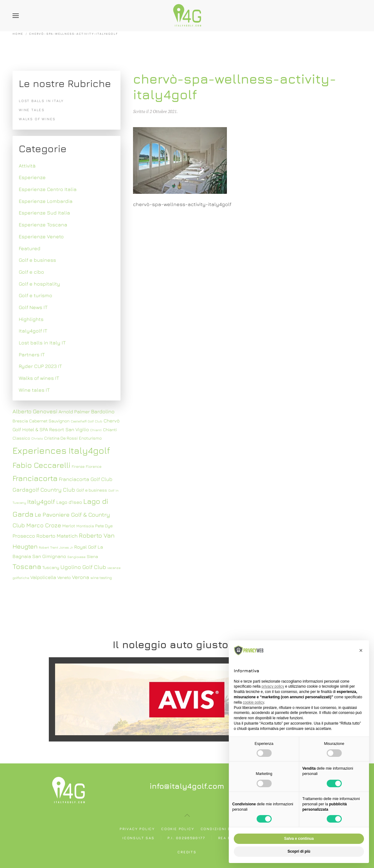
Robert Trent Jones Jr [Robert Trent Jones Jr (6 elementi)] (56, 547)
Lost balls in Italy (41, 101)
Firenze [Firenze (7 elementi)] (78, 466)
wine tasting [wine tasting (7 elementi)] (101, 578)
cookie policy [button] (254, 702)
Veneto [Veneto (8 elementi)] (64, 577)
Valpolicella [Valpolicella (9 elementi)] (43, 577)
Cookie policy (178, 829)
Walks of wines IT (39, 378)
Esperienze (32, 177)
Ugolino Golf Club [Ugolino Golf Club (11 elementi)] (83, 567)
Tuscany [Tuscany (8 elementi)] (51, 567)
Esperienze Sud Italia (44, 213)
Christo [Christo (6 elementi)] (37, 438)
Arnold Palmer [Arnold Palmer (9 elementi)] (74, 411)
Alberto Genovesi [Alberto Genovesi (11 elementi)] (35, 411)
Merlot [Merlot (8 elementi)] (69, 526)
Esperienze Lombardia (46, 201)
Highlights (31, 319)
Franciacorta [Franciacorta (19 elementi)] (35, 478)
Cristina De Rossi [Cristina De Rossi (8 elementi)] (61, 438)
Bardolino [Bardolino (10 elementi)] (103, 411)
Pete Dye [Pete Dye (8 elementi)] (104, 526)
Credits (187, 852)
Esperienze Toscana (43, 225)
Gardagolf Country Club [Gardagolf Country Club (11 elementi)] (44, 490)
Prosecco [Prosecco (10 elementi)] (24, 536)
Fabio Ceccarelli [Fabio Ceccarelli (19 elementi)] (41, 465)
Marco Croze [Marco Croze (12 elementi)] (44, 525)
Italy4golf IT (33, 331)
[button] (16, 16)
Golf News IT (33, 307)
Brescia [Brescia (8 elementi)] (20, 421)
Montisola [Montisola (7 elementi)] (85, 526)
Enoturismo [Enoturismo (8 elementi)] (90, 438)
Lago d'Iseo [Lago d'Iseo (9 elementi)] (69, 502)
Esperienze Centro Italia (48, 189)
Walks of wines (37, 119)
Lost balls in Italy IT (42, 343)
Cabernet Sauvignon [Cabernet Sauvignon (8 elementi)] (49, 421)
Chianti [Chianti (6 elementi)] (96, 430)
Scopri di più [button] (299, 851)
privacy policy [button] (273, 686)
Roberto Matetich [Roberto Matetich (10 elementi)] (57, 536)
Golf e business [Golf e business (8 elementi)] (92, 490)
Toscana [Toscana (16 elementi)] (27, 566)
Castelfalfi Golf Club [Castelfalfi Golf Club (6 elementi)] (87, 421)
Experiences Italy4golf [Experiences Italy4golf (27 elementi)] (61, 450)
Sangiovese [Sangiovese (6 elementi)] (76, 557)
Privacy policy (137, 829)
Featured (30, 248)
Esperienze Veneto (41, 236)
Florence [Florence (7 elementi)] (94, 466)
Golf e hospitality (39, 284)
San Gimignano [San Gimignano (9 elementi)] (49, 556)
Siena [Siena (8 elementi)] (92, 556)
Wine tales (32, 110)
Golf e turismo (36, 295)
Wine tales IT (34, 390)
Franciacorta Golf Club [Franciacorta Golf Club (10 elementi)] (86, 479)
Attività (27, 166)
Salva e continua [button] (299, 839)
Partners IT (32, 354)
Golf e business (37, 260)
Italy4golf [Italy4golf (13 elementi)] (41, 501)
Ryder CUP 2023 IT (40, 366)
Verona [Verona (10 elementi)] (81, 577)
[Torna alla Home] (187, 16)
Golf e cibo (31, 272)
